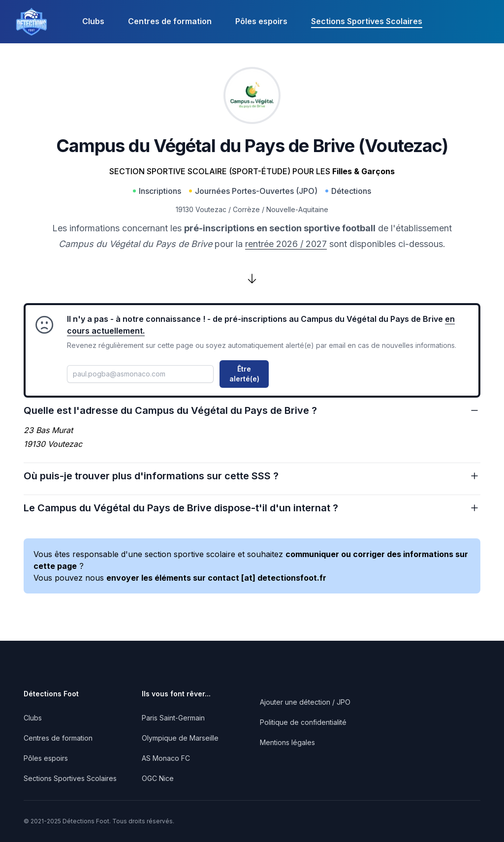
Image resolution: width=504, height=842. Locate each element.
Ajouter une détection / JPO (305, 702)
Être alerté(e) (244, 374)
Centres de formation (170, 21)
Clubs (93, 21)
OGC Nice (158, 778)
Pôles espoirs (261, 21)
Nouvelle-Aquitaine (297, 209)
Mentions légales (287, 742)
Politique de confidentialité (303, 722)
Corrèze (246, 209)
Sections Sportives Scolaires (367, 21)
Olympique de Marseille (180, 738)
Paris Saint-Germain (173, 718)
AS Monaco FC (166, 758)
